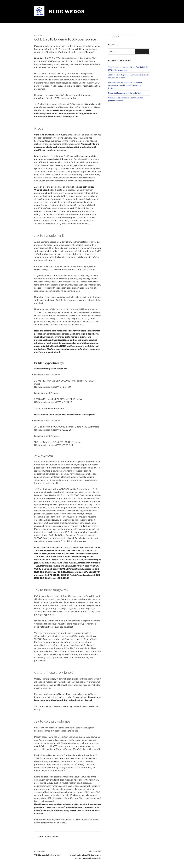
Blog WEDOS (67, 12)
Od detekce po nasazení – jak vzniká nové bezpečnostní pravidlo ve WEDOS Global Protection (125, 85)
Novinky (42, 837)
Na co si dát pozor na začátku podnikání (124, 93)
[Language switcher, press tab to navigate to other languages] (122, 36)
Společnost (53, 837)
